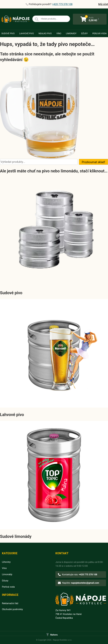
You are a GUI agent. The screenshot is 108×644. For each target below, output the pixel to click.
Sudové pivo (8, 33)
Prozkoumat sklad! (94, 162)
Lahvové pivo (27, 33)
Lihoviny (6, 562)
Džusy (84, 33)
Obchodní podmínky (12, 609)
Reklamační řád (10, 603)
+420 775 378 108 (88, 575)
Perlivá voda (99, 33)
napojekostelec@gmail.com (85, 583)
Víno (59, 33)
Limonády (71, 33)
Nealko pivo (45, 33)
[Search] (37, 19)
